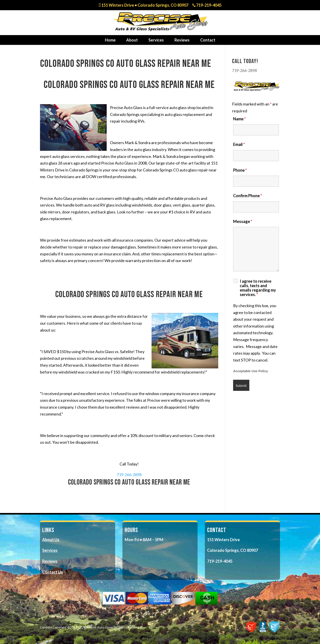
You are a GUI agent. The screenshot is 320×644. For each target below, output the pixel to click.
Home (110, 40)
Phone (240, 170)
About (132, 40)
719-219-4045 (207, 5)
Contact (208, 40)
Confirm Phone (248, 196)
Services (156, 40)
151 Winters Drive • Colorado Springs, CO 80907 (144, 5)
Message (243, 221)
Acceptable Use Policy (250, 371)
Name (239, 119)
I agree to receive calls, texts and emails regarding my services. (258, 288)
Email (239, 144)
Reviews (182, 40)
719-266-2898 (129, 475)
